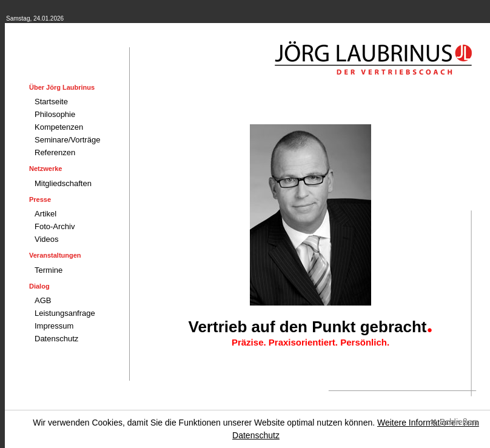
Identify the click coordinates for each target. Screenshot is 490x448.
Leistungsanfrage (65, 313)
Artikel (45, 214)
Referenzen (55, 152)
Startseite (51, 102)
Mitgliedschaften (63, 183)
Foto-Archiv (55, 226)
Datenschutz (56, 339)
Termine (49, 270)
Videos (47, 239)
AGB (43, 300)
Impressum (54, 326)
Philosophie (55, 114)
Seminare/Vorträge (67, 140)
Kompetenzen (59, 127)
